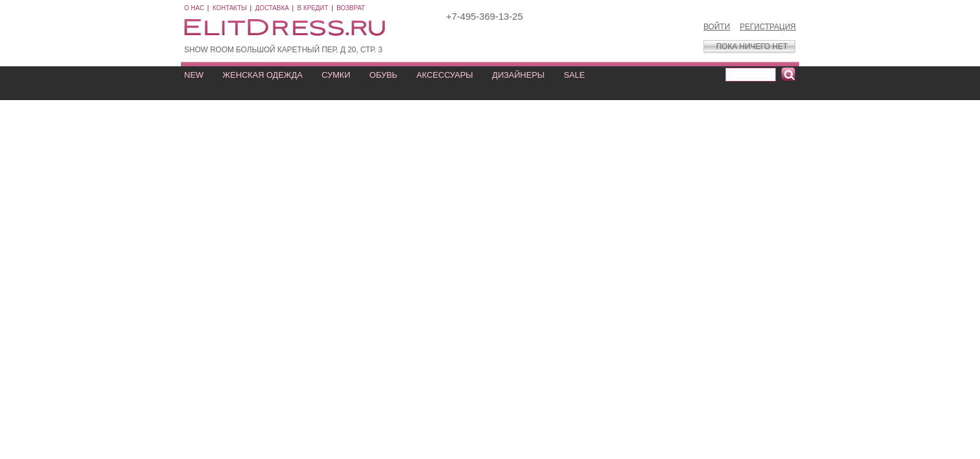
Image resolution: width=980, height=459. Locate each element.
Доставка (272, 8)
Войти (717, 27)
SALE (574, 75)
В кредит (313, 8)
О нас (194, 8)
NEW (194, 75)
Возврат (351, 8)
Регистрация (768, 27)
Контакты (229, 8)
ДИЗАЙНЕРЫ (518, 75)
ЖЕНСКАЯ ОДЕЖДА (262, 75)
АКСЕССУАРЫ (445, 75)
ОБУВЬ (384, 75)
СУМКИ (336, 75)
